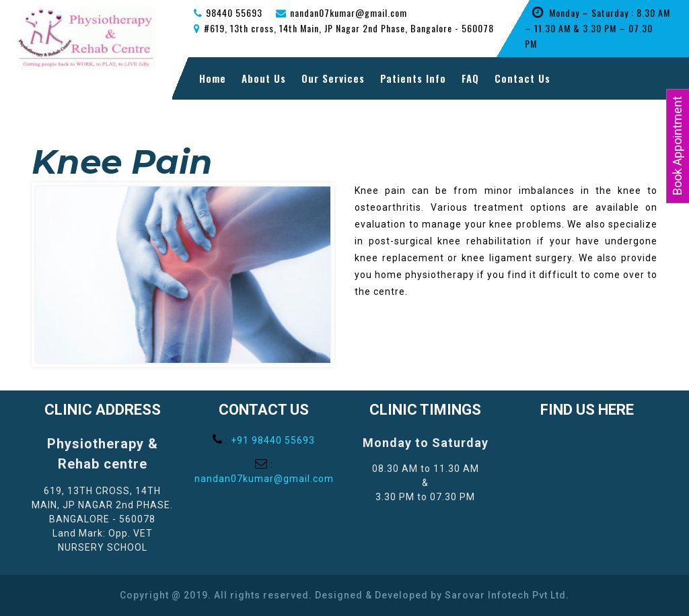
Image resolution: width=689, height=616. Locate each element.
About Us (264, 78)
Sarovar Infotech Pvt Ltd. (507, 595)
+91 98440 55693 (273, 440)
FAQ (470, 78)
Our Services (333, 78)
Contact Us (522, 78)
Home (213, 78)
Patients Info (413, 78)
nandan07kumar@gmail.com (264, 479)
